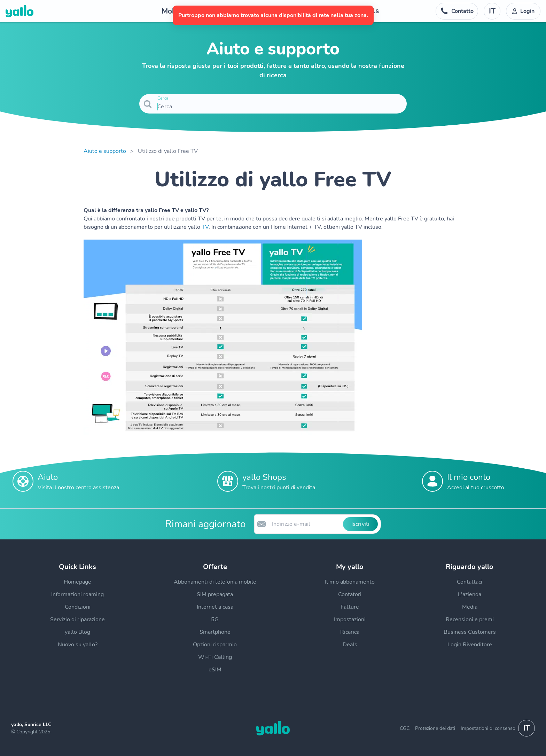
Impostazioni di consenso (488, 728)
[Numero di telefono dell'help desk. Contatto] (457, 11)
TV (205, 227)
